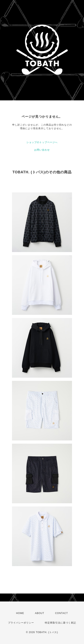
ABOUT (40, 613)
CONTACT (61, 613)
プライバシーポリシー (21, 623)
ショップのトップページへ (42, 142)
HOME (20, 613)
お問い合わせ (42, 150)
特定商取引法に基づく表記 (60, 623)
